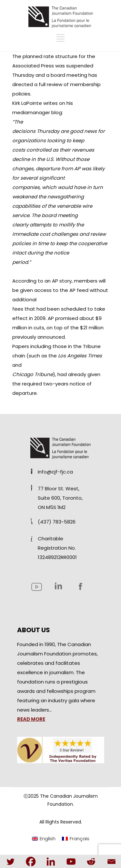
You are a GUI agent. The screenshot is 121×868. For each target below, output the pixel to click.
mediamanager (32, 112)
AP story (62, 281)
